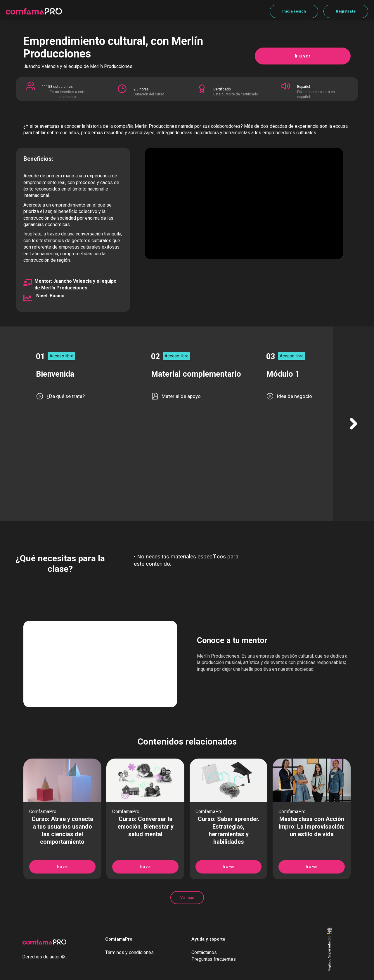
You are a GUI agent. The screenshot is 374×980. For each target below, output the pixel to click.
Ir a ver (303, 56)
